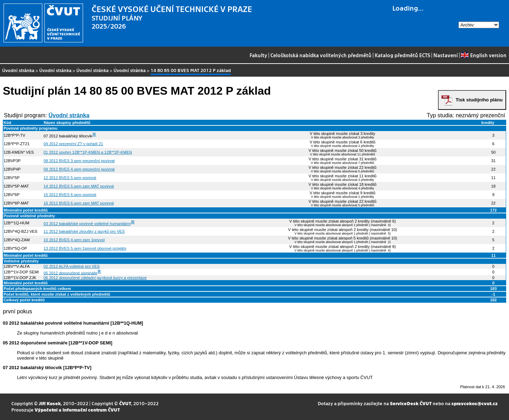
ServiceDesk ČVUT (411, 403)
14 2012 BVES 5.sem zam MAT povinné (79, 186)
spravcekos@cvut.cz (475, 403)
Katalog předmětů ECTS (402, 55)
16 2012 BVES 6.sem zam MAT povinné (79, 203)
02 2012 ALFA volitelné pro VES (72, 266)
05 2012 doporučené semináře (70, 273)
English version (484, 55)
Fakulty (258, 55)
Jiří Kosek (50, 403)
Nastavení (446, 55)
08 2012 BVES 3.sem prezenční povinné (79, 161)
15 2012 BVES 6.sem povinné (70, 195)
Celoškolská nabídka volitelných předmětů (321, 55)
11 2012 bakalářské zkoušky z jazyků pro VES (84, 231)
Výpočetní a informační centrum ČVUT (77, 410)
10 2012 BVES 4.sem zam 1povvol (74, 240)
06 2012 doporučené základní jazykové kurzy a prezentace (95, 278)
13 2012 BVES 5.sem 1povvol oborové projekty (85, 248)
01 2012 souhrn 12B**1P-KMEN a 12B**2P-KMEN (88, 152)
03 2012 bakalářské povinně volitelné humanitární (87, 224)
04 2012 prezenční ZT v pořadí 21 (73, 144)
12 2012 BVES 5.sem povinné (70, 178)
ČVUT (125, 403)
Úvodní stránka (18, 70)
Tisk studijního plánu (479, 100)
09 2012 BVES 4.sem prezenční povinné (79, 169)
